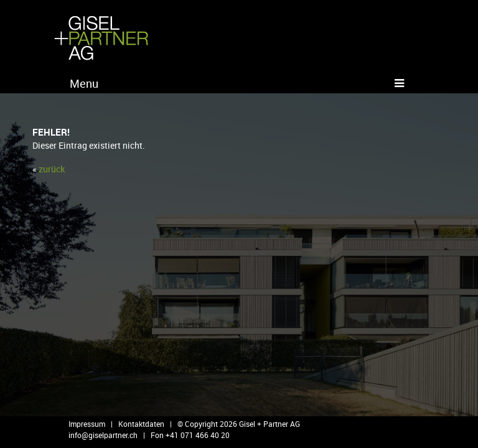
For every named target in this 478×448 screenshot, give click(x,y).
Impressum (87, 424)
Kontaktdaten (141, 424)
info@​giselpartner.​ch (103, 435)
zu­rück (52, 169)
